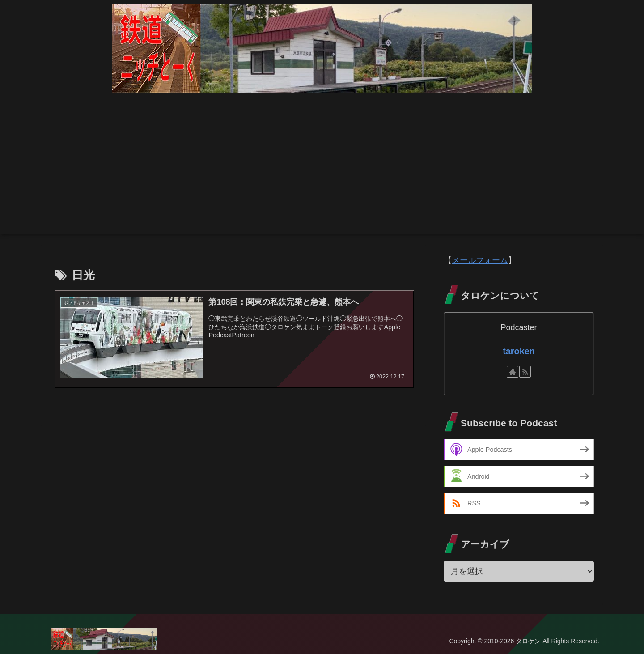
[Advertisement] (322, 171)
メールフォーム (480, 260)
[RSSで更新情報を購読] (525, 372)
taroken (519, 351)
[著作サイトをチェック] (513, 372)
